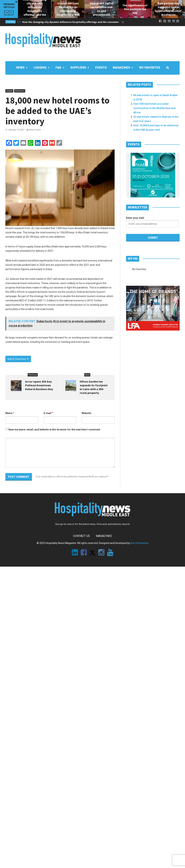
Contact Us (81, 536)
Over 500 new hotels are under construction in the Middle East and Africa (154, 108)
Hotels (9, 91)
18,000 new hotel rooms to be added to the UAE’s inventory (57, 111)
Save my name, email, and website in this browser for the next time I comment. (55, 430)
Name (10, 413)
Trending (11, 22)
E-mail (48, 413)
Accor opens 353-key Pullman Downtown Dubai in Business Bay (39, 385)
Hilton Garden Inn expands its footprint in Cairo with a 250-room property (94, 387)
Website (86, 413)
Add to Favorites (18, 359)
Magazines (104, 536)
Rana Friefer (34, 130)
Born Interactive (140, 543)
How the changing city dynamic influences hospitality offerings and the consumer (71, 22)
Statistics (20, 91)
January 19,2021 (16, 130)
